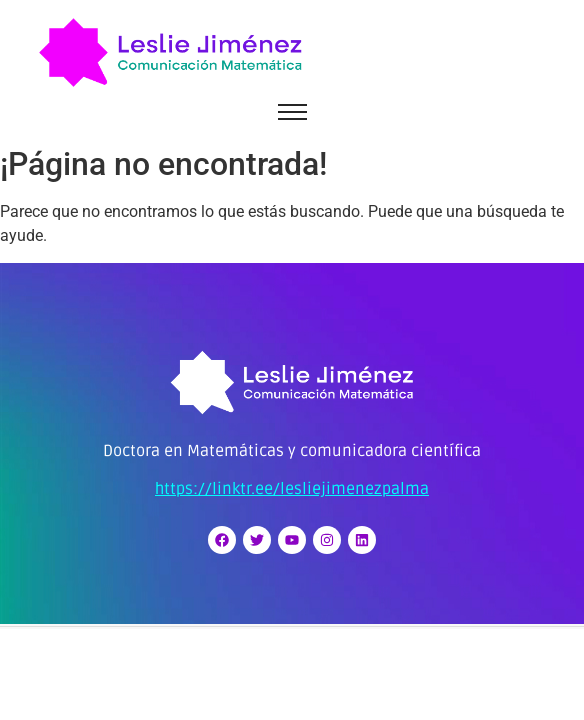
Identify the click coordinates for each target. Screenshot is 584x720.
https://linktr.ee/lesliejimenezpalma (292, 489)
